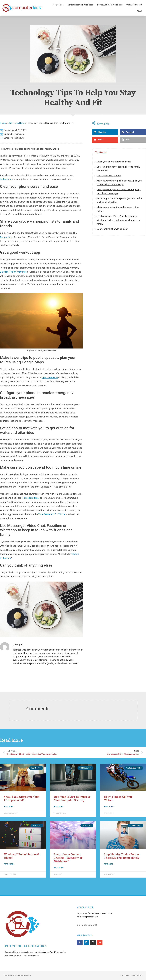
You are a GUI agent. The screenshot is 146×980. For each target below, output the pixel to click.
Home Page (58, 5)
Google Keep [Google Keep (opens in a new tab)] (7, 237)
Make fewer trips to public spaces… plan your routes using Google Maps (120, 183)
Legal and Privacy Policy (132, 976)
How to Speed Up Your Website (118, 799)
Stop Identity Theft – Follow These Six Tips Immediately (122, 856)
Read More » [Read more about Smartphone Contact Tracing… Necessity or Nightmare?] (59, 867)
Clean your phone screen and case (114, 162)
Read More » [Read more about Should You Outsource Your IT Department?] (9, 806)
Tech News (19, 123)
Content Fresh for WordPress (80, 5)
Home (3, 123)
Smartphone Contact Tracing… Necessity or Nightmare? (68, 858)
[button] (105, 132)
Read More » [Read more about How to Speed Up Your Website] (109, 806)
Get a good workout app (109, 176)
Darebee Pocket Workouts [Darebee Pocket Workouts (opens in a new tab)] (13, 272)
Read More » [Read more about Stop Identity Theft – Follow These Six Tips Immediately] (109, 864)
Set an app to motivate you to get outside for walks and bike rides (119, 200)
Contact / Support (134, 5)
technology (6, 179)
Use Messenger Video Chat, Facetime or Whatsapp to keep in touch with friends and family (119, 220)
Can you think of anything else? (112, 229)
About (139, 11)
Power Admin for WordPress (110, 5)
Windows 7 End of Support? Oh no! (22, 856)
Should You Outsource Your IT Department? (22, 799)
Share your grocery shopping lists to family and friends (118, 169)
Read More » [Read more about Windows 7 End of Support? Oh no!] (9, 864)
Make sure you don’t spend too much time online (118, 209)
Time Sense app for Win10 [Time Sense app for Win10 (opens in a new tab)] (51, 514)
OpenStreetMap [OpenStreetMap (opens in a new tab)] (50, 377)
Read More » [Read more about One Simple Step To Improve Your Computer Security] (59, 806)
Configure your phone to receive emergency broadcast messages (119, 191)
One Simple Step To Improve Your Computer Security (72, 799)
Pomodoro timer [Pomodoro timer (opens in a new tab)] (31, 498)
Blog (10, 123)
